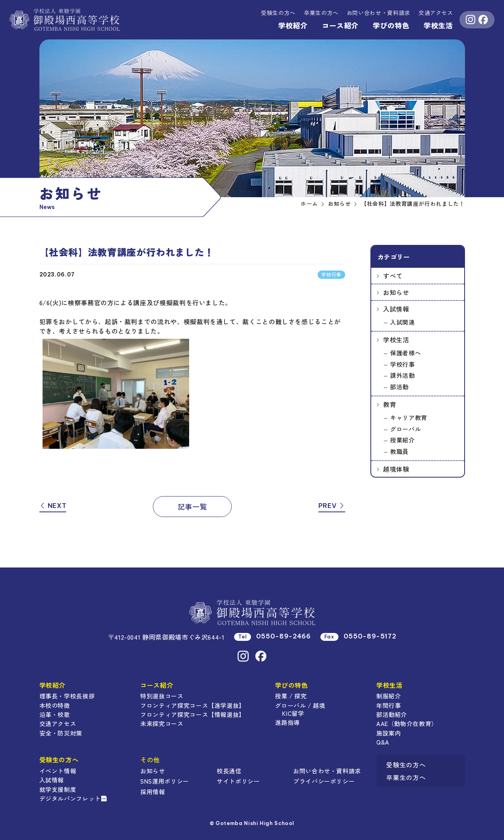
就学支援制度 (58, 789)
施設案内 (389, 733)
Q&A (383, 742)
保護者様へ (405, 353)
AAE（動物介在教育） (407, 723)
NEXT (53, 506)
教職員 (399, 451)
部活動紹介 (392, 714)
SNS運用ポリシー (165, 781)
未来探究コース (162, 723)
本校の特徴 (55, 705)
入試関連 (403, 322)
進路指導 (287, 722)
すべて (393, 276)
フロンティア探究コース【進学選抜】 (193, 705)
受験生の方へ (278, 13)
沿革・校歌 (55, 714)
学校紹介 (293, 25)
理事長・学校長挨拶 (67, 696)
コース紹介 (340, 25)
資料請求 (378, 13)
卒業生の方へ (321, 13)
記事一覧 (192, 506)
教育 (390, 404)
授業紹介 (403, 440)
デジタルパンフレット (73, 798)
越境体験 (396, 469)
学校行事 (403, 364)
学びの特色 (391, 25)
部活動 (399, 387)
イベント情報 (58, 771)
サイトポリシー (238, 781)
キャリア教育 (409, 417)
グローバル (405, 429)
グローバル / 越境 (300, 705)
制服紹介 (389, 696)
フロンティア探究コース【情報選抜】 (193, 714)
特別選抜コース (162, 696)
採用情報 (153, 792)
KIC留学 (293, 713)
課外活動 (403, 375)
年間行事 (389, 705)
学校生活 (438, 25)
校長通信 (229, 771)
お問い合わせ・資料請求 (327, 771)
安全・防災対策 (61, 733)
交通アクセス (436, 13)
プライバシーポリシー (324, 781)
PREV (332, 506)
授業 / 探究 (291, 696)
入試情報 (396, 309)
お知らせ (396, 292)
